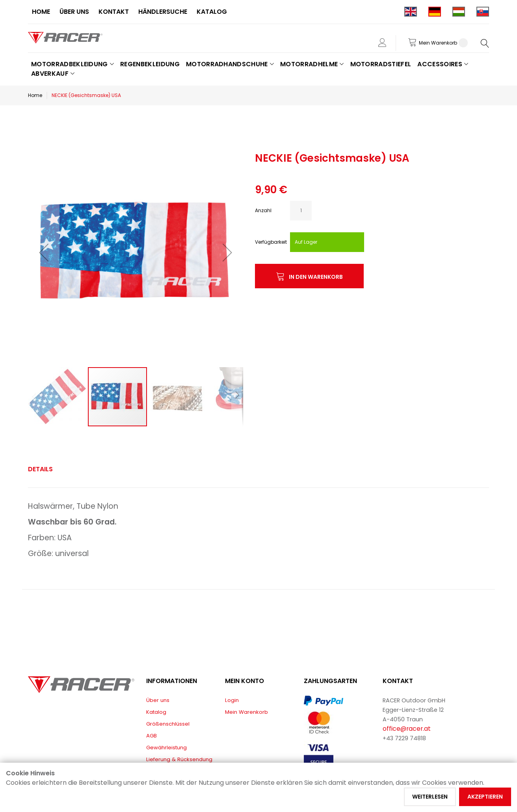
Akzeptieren (485, 797)
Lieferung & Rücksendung (179, 759)
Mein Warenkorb (246, 712)
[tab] (40, 469)
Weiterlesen (430, 797)
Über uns (158, 700)
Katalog (156, 712)
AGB (152, 736)
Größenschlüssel (168, 724)
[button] (44, 252)
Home (35, 95)
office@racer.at (407, 729)
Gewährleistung (166, 748)
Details (40, 469)
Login (232, 700)
